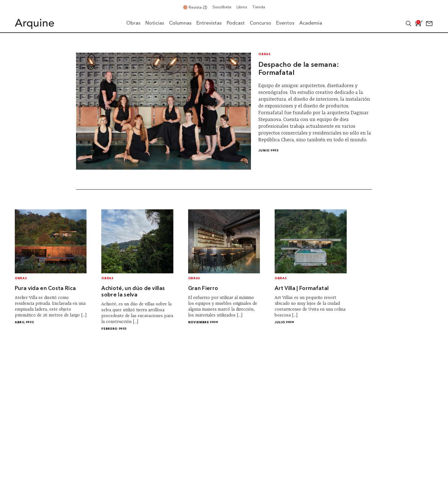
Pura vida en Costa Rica (45, 289)
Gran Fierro (203, 289)
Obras (264, 54)
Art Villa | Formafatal (302, 289)
